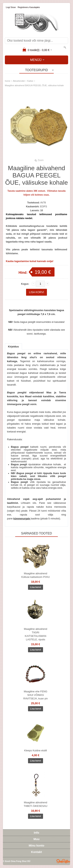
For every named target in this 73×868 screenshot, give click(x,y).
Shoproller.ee (63, 861)
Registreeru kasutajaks (29, 7)
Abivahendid (19, 81)
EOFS (44, 206)
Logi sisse (11, 7)
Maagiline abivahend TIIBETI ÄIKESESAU (36, 804)
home (8, 81)
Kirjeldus (13, 347)
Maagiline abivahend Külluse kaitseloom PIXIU (36, 575)
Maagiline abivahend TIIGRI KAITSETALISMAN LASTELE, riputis (36, 634)
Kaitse (30, 81)
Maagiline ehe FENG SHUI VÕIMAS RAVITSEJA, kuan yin (36, 695)
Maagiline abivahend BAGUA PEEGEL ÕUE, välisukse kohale (34, 85)
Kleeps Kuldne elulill (35, 750)
